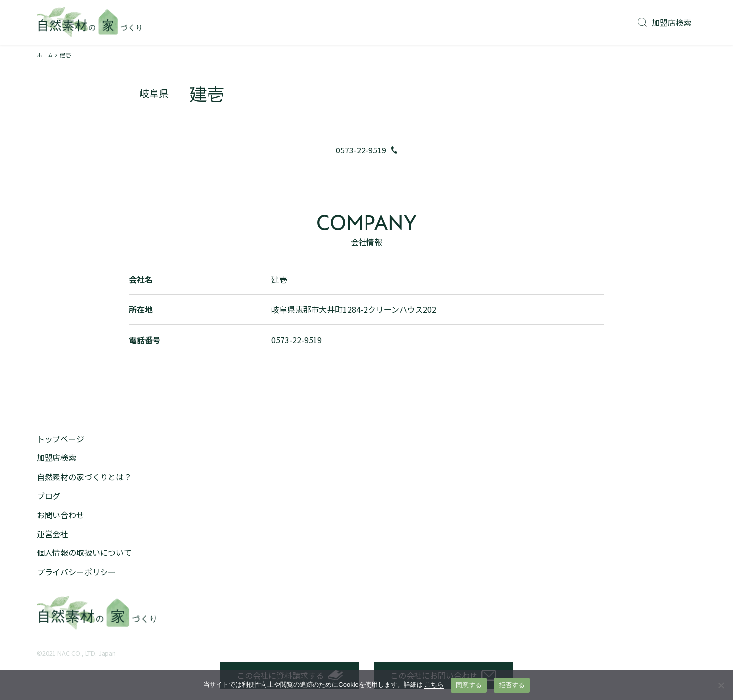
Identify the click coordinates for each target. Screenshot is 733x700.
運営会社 (52, 534)
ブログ (49, 496)
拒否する (512, 685)
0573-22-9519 (366, 150)
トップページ (60, 439)
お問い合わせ (60, 515)
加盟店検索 (665, 22)
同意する (469, 685)
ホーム (45, 55)
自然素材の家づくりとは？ (84, 477)
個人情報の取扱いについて (84, 552)
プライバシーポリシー (76, 572)
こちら (434, 684)
